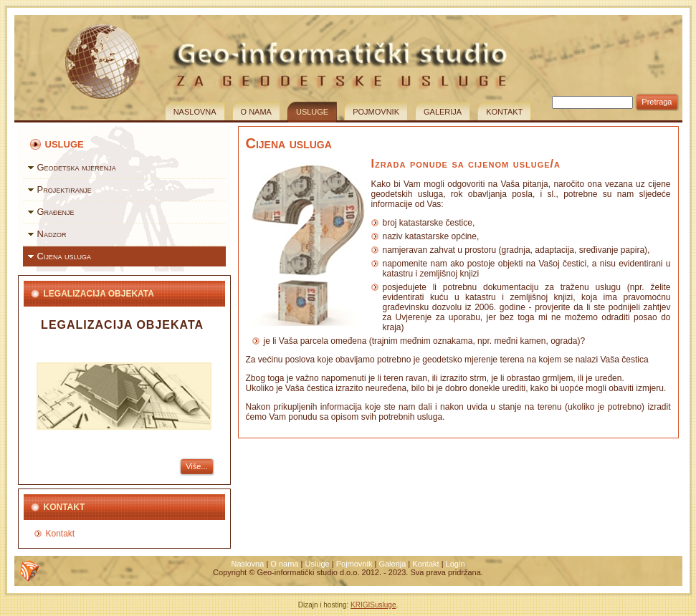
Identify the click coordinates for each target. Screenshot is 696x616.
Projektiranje (65, 189)
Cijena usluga (65, 256)
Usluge (312, 112)
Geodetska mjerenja (77, 167)
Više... (196, 466)
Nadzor (52, 234)
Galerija (443, 112)
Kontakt (504, 112)
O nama (256, 112)
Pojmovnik (376, 112)
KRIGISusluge (373, 605)
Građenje (56, 212)
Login (456, 564)
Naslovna (195, 112)
